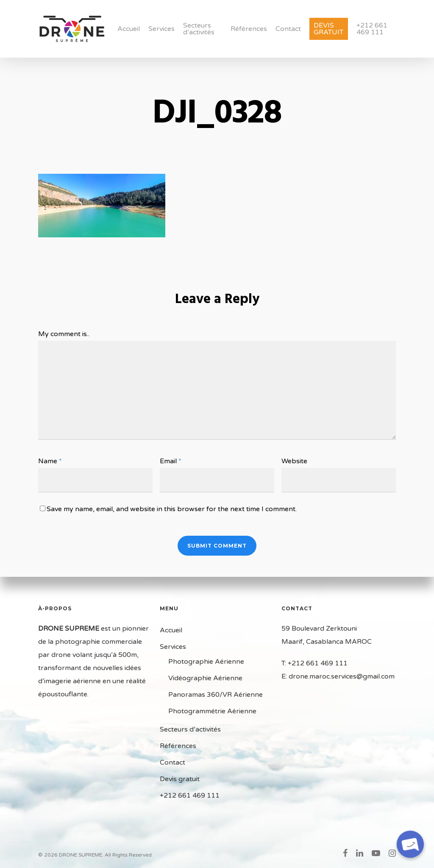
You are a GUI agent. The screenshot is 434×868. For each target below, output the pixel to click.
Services (161, 29)
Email (171, 461)
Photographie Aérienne (206, 662)
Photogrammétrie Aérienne (212, 711)
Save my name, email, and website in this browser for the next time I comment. (172, 509)
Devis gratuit (328, 29)
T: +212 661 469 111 (314, 663)
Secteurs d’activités (199, 29)
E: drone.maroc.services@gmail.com (338, 676)
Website (294, 461)
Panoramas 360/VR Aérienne (216, 695)
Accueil (129, 29)
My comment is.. (64, 334)
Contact (288, 29)
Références (249, 29)
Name (50, 461)
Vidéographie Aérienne (205, 678)
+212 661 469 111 (372, 29)
